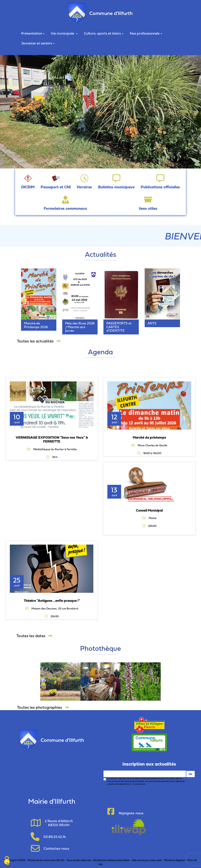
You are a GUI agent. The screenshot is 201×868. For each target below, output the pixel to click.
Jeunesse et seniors (38, 43)
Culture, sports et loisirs (104, 33)
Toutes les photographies (43, 707)
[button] (5, 112)
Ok (190, 774)
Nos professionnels (146, 33)
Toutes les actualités (39, 341)
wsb (159, 860)
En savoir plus (139, 784)
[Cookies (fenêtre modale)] (7, 861)
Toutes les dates (34, 636)
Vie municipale (64, 33)
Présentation (33, 33)
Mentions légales (174, 860)
